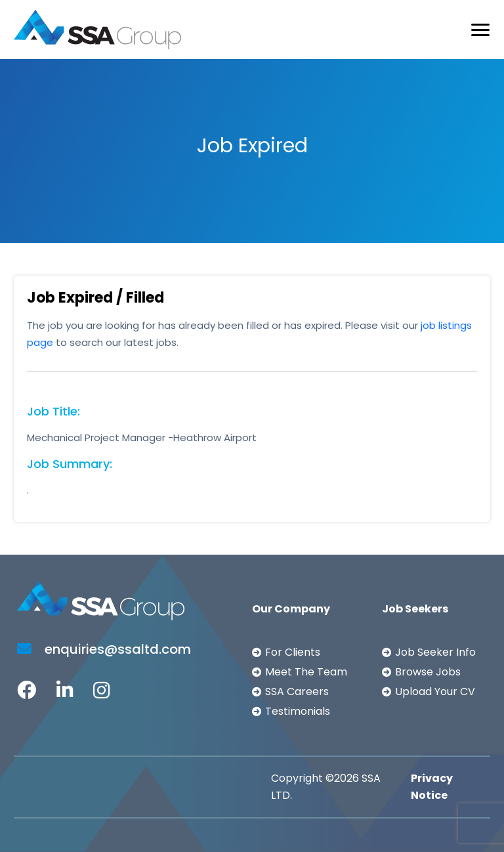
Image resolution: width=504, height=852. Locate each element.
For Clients (293, 652)
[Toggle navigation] (480, 30)
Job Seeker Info (435, 652)
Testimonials (298, 711)
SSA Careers (297, 692)
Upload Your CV (435, 692)
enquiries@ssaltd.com (104, 649)
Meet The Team (306, 672)
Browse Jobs (428, 672)
